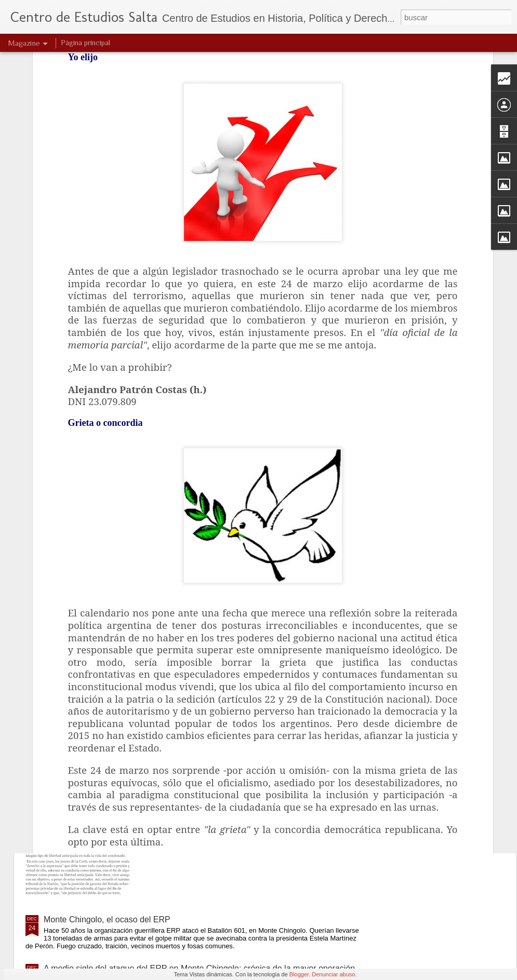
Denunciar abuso (333, 974)
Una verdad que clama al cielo (216, 566)
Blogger (299, 974)
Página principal (85, 43)
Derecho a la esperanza (205, 802)
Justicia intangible (193, 684)
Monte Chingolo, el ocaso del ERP (107, 919)
